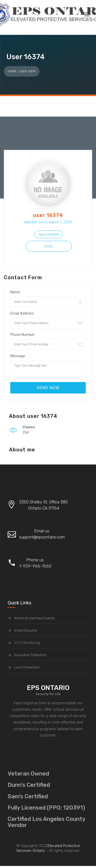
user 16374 (48, 215)
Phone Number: (23, 335)
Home (12, 71)
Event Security (26, 630)
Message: (18, 356)
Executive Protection (30, 655)
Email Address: (22, 313)
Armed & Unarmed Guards (35, 618)
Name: (15, 292)
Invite (49, 246)
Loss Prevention (27, 667)
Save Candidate (49, 234)
